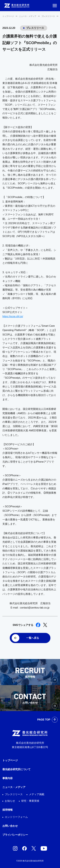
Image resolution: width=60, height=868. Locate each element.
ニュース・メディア (28, 16)
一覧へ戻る (33, 638)
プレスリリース (48, 16)
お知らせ (10, 801)
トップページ (8, 16)
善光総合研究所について (16, 769)
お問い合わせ (10, 826)
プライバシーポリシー (15, 835)
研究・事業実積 (30, 801)
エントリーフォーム (16, 817)
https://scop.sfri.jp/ (13, 316)
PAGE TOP (44, 720)
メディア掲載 (37, 794)
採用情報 (8, 810)
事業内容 (8, 778)
